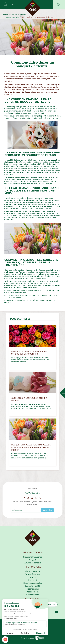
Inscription (52, 604)
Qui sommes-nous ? (32, 571)
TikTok (57, 612)
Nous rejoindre (33, 595)
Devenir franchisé (33, 574)
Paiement (33, 580)
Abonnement (33, 592)
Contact (33, 560)
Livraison (32, 577)
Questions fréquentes (33, 557)
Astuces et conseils (32, 563)
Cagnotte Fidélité (32, 586)
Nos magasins (33, 589)
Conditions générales (32, 583)
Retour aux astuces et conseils (15, 15)
